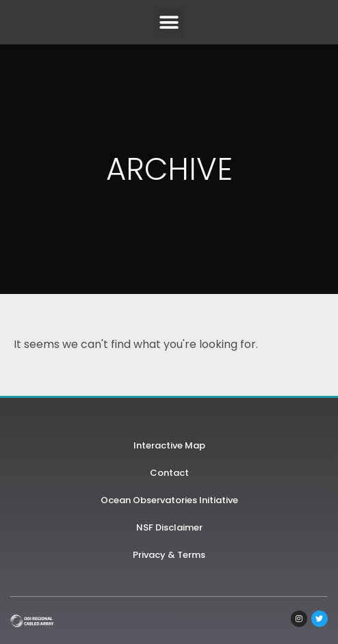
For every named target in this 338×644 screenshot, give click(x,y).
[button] (169, 22)
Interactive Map (169, 445)
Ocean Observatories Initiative (169, 500)
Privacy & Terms (169, 555)
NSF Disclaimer (169, 527)
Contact (169, 473)
